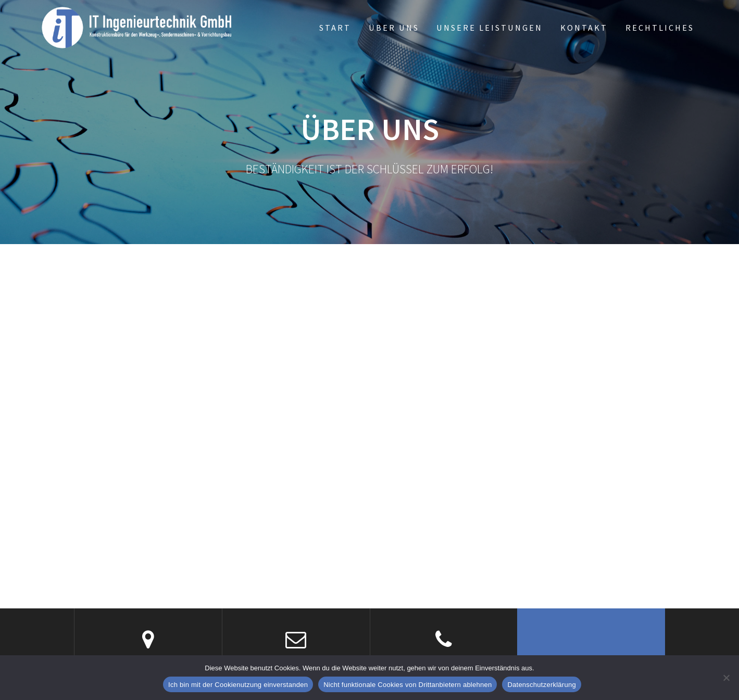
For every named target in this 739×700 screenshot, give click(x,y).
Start (335, 28)
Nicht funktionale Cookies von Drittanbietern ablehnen (408, 685)
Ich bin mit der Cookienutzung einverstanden (238, 685)
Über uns (394, 28)
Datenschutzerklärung (541, 685)
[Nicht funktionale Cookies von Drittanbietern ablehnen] (726, 678)
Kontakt (584, 28)
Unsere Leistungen (490, 28)
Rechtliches (660, 28)
